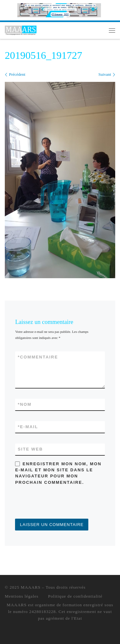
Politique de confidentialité (75, 596)
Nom (24, 404)
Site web (30, 449)
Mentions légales (22, 596)
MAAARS (31, 587)
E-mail (28, 427)
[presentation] (64, 503)
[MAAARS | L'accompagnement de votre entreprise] (21, 30)
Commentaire (38, 357)
